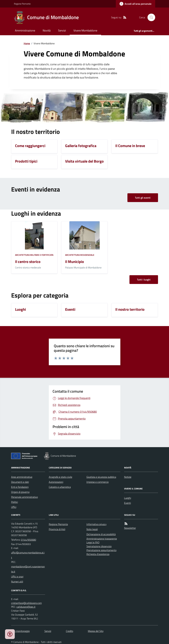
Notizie (128, 477)
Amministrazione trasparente (102, 539)
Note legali (92, 529)
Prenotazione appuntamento (101, 550)
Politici (15, 502)
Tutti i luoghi (144, 280)
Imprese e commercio (98, 482)
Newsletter (130, 528)
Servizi (62, 30)
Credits (70, 631)
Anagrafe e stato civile (60, 477)
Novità (47, 30)
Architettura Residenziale (80, 255)
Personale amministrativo (24, 497)
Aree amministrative (22, 477)
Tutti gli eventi (143, 198)
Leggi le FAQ (93, 542)
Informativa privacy (97, 524)
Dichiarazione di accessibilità (101, 534)
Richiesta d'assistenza (98, 554)
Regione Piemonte (22, 4)
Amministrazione (25, 30)
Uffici (14, 507)
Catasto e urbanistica (60, 487)
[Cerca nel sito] (150, 17)
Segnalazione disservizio (99, 546)
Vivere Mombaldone (85, 30)
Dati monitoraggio (20, 631)
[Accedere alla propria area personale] (135, 4)
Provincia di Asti (57, 529)
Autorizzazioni (56, 482)
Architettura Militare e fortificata (34, 255)
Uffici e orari (17, 576)
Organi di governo (20, 492)
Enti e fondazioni (20, 487)
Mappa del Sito (96, 631)
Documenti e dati (20, 482)
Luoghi (128, 498)
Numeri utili (17, 582)
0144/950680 (29, 540)
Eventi (127, 503)
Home (27, 43)
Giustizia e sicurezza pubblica (101, 477)
